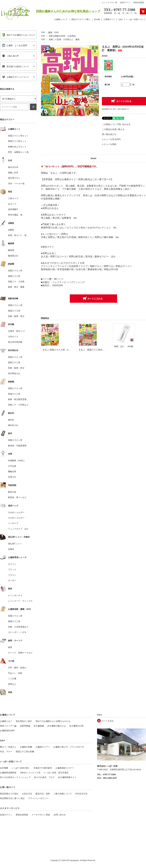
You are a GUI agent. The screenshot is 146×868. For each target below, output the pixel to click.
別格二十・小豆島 (16, 282)
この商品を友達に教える (113, 129)
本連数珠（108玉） (17, 461)
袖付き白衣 (13, 167)
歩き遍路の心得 (76, 726)
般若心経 (12, 492)
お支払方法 (27, 794)
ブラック (12, 570)
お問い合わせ (60, 815)
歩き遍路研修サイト (67, 777)
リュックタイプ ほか (18, 529)
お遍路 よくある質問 (15, 45)
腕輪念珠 (12, 471)
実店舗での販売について (16, 66)
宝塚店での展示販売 (43, 768)
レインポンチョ (15, 595)
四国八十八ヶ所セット (18, 136)
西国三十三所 (14, 276)
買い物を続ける (109, 134)
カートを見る (108, 721)
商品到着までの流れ (9, 794)
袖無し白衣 (13, 173)
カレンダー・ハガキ (17, 632)
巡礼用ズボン (14, 178)
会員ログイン (125, 2)
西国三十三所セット (17, 141)
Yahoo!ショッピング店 (30, 773)
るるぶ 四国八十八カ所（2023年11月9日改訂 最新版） (70, 350)
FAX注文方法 (81, 794)
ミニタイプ (13, 523)
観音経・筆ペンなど (17, 497)
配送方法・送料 (43, 794)
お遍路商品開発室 (8, 773)
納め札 (11, 420)
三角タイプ (13, 198)
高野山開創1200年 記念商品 (62, 36)
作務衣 (11, 549)
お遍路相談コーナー (65, 768)
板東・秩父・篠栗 (16, 287)
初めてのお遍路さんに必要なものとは (53, 721)
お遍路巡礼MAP (7, 731)
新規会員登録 (139, 2)
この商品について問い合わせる (116, 124)
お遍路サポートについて (16, 77)
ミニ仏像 (12, 679)
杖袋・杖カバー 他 (17, 235)
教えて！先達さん (8, 747)
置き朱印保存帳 (15, 342)
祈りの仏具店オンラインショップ (15, 777)
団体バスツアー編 (8, 726)
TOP (43, 32)
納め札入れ (13, 425)
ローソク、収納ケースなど (20, 653)
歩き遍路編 (39, 726)
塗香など (12, 684)
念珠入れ (12, 477)
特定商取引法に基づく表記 (12, 798)
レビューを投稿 (109, 144)
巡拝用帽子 (13, 209)
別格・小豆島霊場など (18, 627)
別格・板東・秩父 (16, 316)
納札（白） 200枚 (124, 346)
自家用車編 (25, 726)
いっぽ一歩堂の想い (21, 768)
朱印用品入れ (14, 373)
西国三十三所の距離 (25, 752)
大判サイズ (13, 337)
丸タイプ (12, 204)
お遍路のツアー (43, 747)
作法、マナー (6, 752)
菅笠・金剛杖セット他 (18, 152)
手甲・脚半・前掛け (17, 668)
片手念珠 (12, 466)
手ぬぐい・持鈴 (15, 673)
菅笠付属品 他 (15, 215)
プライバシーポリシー (38, 798)
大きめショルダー (16, 512)
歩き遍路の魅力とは (57, 726)
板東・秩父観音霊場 (17, 399)
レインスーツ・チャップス (20, 601)
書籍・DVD (53, 32)
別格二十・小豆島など (18, 405)
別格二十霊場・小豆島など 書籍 (64, 39)
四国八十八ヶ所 (15, 271)
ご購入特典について (63, 794)
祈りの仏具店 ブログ (44, 777)
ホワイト (12, 564)
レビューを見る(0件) (111, 139)
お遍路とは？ (6, 721)
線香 (10, 647)
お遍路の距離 (26, 747)
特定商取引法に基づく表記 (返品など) (115, 109)
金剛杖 (11, 230)
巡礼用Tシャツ (15, 544)
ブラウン (12, 575)
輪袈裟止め (13, 256)
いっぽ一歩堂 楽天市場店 (56, 773)
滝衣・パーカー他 (16, 184)
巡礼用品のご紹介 (24, 721)
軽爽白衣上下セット (17, 147)
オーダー (12, 580)
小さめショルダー (16, 518)
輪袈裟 (11, 250)
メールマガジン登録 (41, 815)
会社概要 (4, 768)
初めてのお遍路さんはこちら (18, 35)
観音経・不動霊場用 (17, 446)
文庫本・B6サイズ (16, 331)
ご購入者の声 (10, 56)
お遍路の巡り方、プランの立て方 (69, 747)
